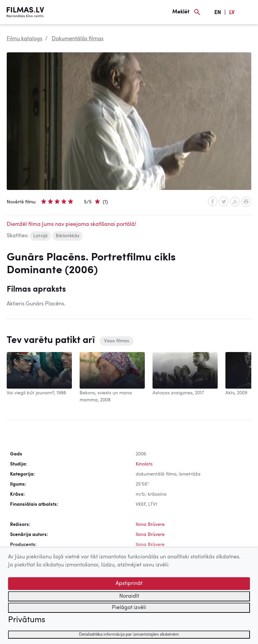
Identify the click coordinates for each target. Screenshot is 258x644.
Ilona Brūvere (150, 525)
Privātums (27, 620)
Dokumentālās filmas (78, 39)
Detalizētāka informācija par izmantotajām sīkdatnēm (129, 635)
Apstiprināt (129, 584)
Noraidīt (129, 596)
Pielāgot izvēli (129, 608)
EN (218, 13)
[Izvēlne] (248, 12)
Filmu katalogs (25, 39)
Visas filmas (117, 341)
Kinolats (144, 464)
